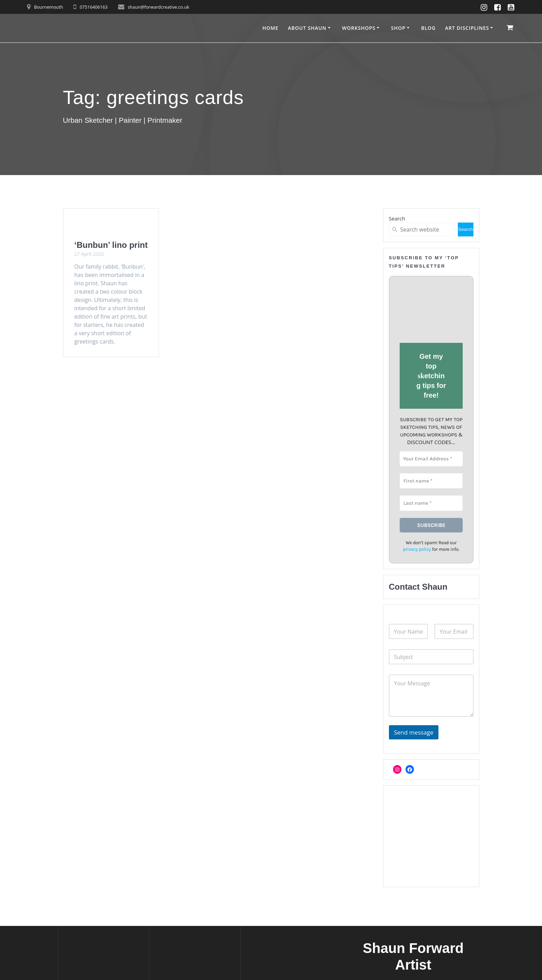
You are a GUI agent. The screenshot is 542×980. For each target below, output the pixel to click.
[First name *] (431, 481)
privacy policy (417, 549)
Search (397, 218)
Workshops (359, 28)
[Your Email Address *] (431, 459)
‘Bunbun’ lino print (111, 245)
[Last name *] (431, 503)
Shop (398, 28)
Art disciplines (467, 28)
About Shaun (307, 28)
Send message (414, 732)
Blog (428, 28)
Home (270, 28)
